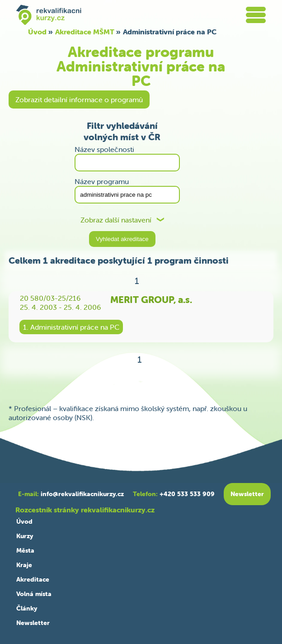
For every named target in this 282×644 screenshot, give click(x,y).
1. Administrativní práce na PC (71, 327)
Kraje (24, 565)
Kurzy (25, 536)
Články (27, 608)
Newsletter (33, 623)
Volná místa (34, 594)
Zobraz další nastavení (116, 220)
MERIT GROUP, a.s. (151, 299)
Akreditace (33, 579)
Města (25, 550)
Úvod (37, 32)
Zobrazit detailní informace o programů (79, 99)
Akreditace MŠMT (85, 32)
